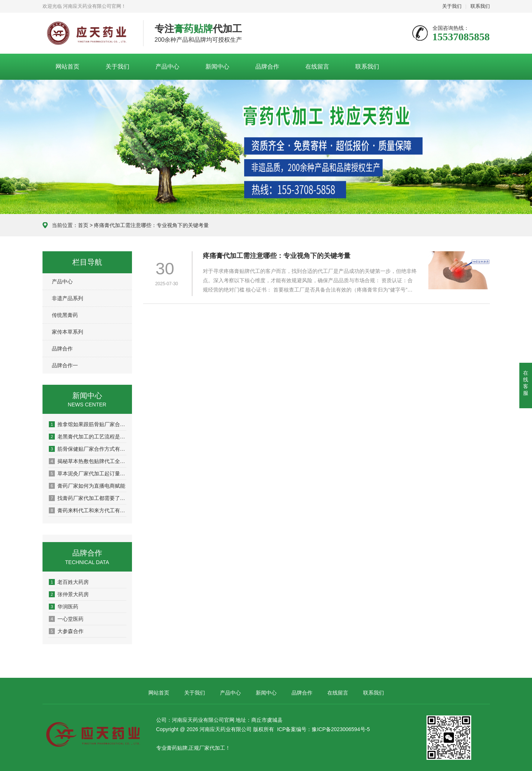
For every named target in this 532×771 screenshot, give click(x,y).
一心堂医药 (66, 619)
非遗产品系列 (67, 298)
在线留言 (317, 67)
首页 (83, 225)
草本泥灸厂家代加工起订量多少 (88, 473)
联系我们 (480, 6)
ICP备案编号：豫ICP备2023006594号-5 (323, 729)
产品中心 (167, 67)
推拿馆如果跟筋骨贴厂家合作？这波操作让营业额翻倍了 (88, 424)
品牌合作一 (65, 365)
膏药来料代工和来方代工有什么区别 (88, 510)
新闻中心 (217, 67)
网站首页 (67, 67)
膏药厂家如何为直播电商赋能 (87, 486)
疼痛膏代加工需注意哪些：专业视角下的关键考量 (277, 256)
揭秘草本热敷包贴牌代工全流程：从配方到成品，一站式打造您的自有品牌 (88, 461)
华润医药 (64, 607)
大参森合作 (66, 631)
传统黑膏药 (65, 315)
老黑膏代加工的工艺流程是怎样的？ (88, 437)
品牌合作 (267, 67)
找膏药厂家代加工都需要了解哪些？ (88, 498)
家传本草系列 (67, 332)
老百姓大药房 (69, 582)
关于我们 (452, 6)
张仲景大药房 (69, 594)
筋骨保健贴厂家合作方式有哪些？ (88, 449)
